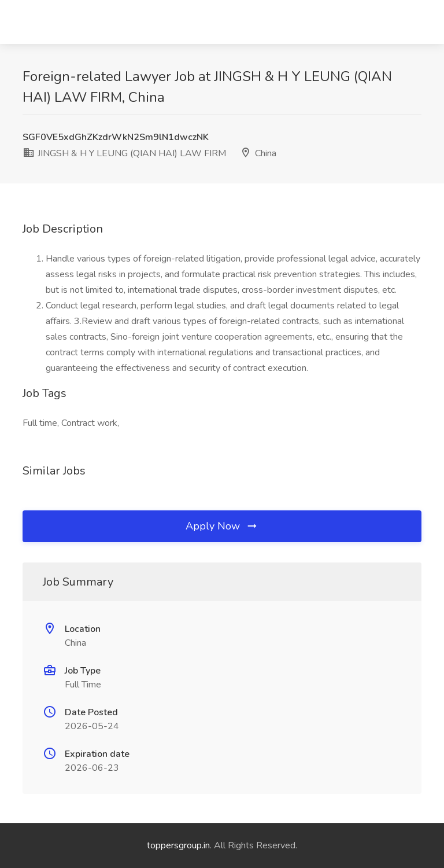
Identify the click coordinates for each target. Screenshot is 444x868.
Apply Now (222, 526)
